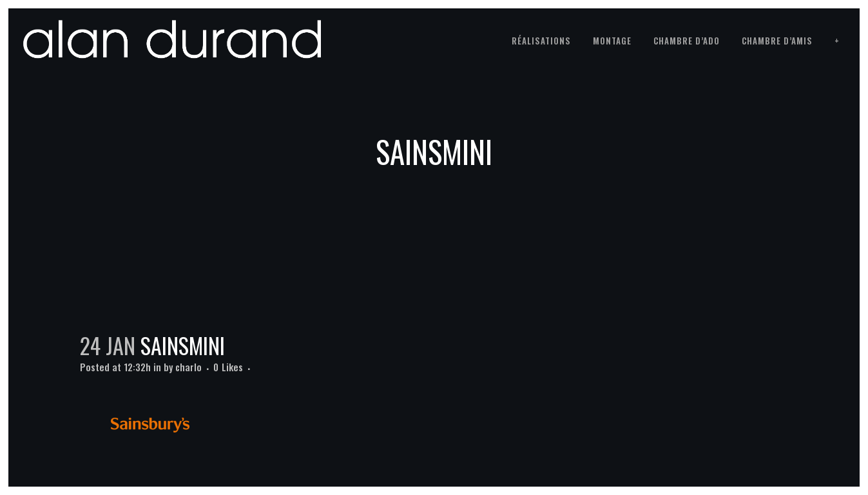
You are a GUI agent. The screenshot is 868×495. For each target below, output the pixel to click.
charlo (188, 367)
